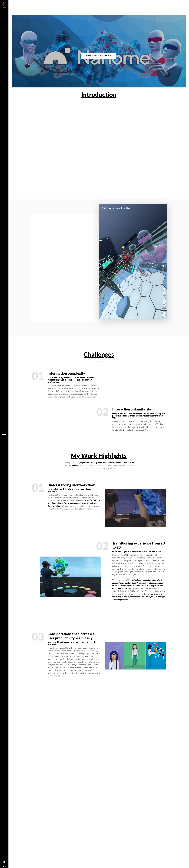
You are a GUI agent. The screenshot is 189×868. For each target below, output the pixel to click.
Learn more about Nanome (99, 56)
